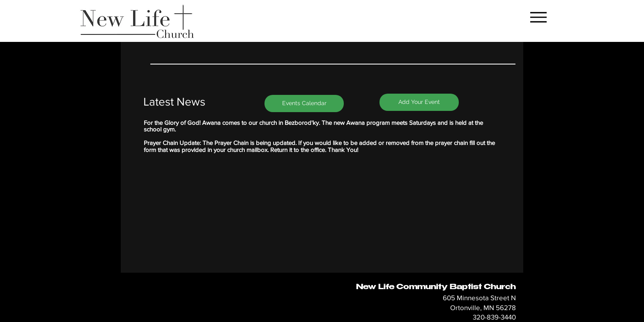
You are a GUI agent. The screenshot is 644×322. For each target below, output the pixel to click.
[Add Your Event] (419, 102)
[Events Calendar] (304, 103)
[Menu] (538, 17)
